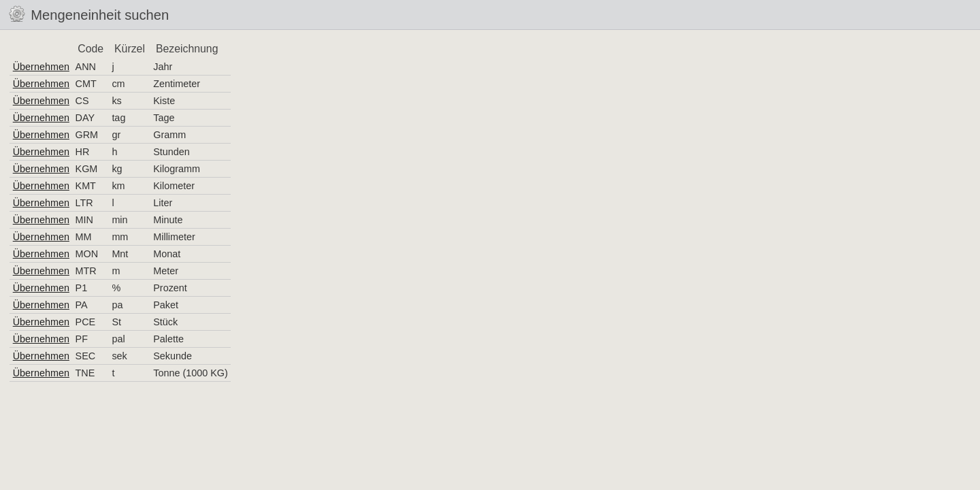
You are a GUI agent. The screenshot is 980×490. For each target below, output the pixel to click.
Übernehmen (41, 67)
